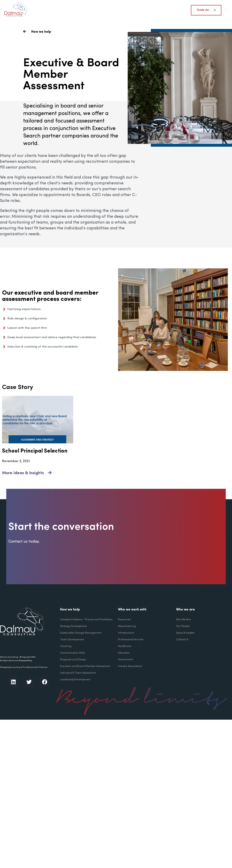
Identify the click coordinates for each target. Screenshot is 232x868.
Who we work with (132, 610)
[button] (225, 10)
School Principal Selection (35, 451)
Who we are (185, 610)
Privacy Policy (25, 661)
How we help (70, 610)
